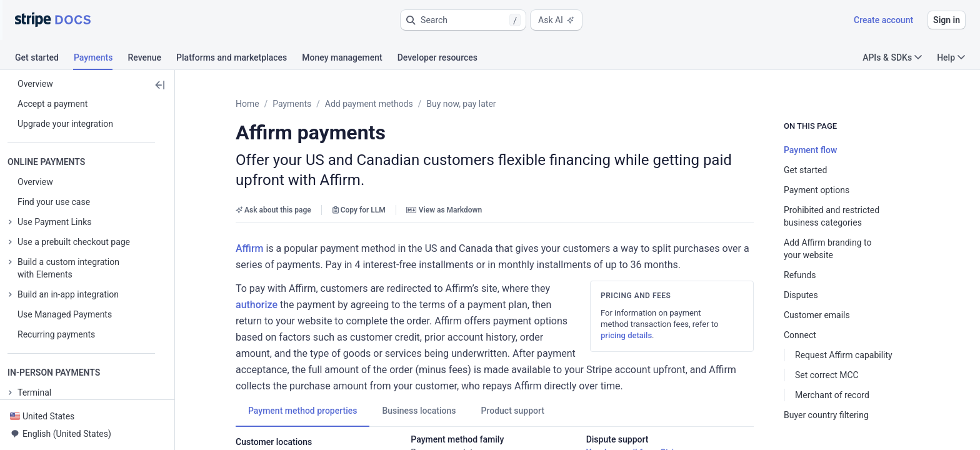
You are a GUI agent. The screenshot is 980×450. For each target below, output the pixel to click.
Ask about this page (273, 190)
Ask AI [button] (556, 20)
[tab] (44, 59)
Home (247, 104)
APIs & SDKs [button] (892, 57)
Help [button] (951, 57)
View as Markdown (444, 190)
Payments (292, 104)
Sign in (947, 20)
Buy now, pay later (461, 104)
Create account (883, 20)
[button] (463, 20)
